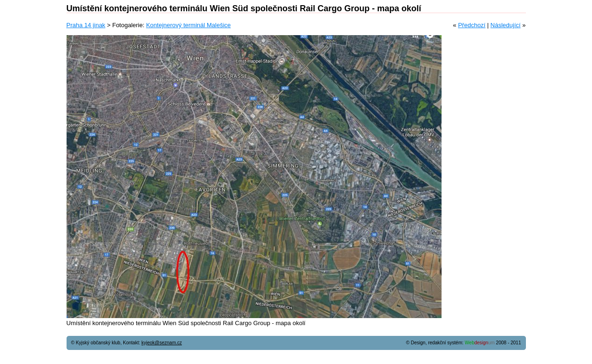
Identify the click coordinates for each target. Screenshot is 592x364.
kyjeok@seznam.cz (162, 343)
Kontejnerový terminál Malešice (189, 25)
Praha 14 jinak (86, 25)
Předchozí (472, 25)
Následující (505, 25)
